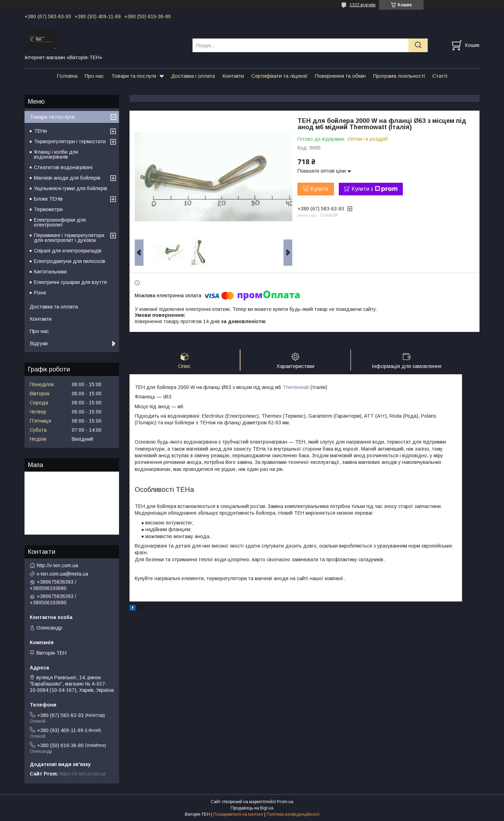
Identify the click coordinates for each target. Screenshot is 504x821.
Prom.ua (285, 802)
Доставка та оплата (54, 307)
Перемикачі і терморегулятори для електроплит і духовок (69, 238)
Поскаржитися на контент (238, 814)
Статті (440, 76)
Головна (67, 76)
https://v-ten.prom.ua (83, 774)
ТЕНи (40, 131)
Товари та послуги (134, 76)
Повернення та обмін (340, 76)
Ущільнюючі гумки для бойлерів (71, 188)
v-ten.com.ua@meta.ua (62, 574)
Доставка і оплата (193, 76)
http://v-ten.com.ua (57, 565)
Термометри (48, 209)
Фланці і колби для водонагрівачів (56, 154)
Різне (40, 293)
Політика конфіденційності (293, 814)
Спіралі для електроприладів (68, 251)
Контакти (233, 76)
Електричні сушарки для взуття (70, 282)
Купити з (374, 189)
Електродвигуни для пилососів (70, 261)
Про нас (94, 76)
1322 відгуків (363, 5)
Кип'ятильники (50, 272)
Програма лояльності (399, 76)
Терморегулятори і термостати (70, 141)
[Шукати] (418, 45)
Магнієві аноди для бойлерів (67, 178)
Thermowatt (296, 387)
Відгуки (39, 343)
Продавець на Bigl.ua (252, 808)
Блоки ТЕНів (48, 199)
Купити (319, 189)
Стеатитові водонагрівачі (63, 167)
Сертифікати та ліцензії (279, 76)
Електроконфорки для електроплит (60, 222)
